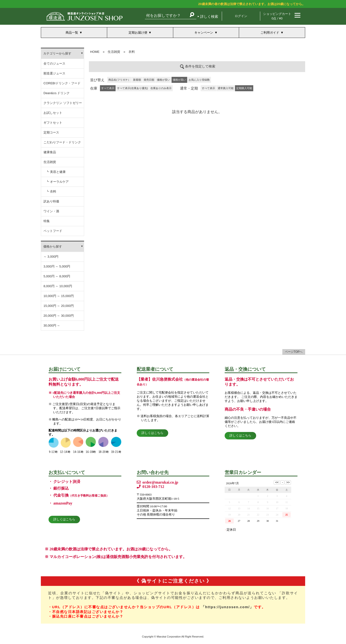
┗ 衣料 (51, 191)
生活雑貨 (50, 162)
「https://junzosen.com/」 (227, 607)
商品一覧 (72, 33)
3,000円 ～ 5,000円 (57, 266)
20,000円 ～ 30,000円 (59, 316)
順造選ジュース (54, 73)
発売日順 (149, 80)
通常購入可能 (226, 88)
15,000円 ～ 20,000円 (59, 306)
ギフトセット (53, 123)
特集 (47, 221)
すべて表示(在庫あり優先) (132, 88)
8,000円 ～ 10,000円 (58, 286)
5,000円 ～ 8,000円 (57, 276)
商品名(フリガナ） (119, 80)
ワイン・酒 (51, 211)
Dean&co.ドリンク (57, 93)
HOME (95, 52)
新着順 (137, 80)
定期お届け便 (138, 33)
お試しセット (53, 113)
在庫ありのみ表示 (161, 88)
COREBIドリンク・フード (62, 83)
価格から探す (53, 246)
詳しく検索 (209, 16)
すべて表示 (208, 88)
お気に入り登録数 (199, 80)
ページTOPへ (294, 352)
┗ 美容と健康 (56, 172)
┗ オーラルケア (57, 182)
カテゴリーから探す (57, 53)
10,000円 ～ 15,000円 (59, 296)
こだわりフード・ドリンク (62, 142)
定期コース (51, 132)
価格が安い (164, 80)
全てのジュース (54, 64)
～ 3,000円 (51, 257)
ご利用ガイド (270, 33)
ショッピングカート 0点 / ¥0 (277, 16)
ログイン (241, 16)
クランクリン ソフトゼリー (63, 103)
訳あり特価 (51, 201)
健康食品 (50, 152)
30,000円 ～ (52, 325)
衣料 (132, 52)
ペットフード (53, 231)
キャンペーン (204, 33)
